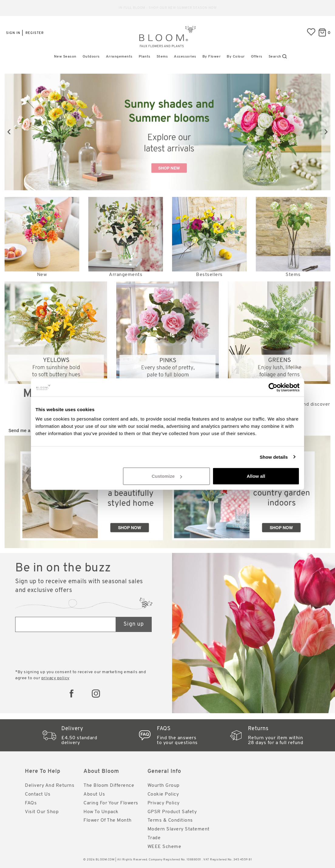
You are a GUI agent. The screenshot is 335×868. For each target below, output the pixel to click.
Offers (257, 57)
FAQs (31, 803)
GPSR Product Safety (172, 812)
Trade (154, 838)
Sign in (13, 33)
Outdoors (91, 57)
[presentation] (9, 132)
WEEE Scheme (164, 847)
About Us (94, 794)
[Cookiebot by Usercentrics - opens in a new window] (273, 387)
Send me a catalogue (30, 431)
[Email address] (66, 624)
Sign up (134, 624)
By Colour (236, 57)
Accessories (185, 57)
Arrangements (119, 57)
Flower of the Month (108, 820)
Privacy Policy (164, 803)
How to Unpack (101, 812)
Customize (167, 476)
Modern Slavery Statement (179, 829)
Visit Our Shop (42, 812)
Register (35, 33)
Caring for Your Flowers (111, 803)
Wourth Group (164, 786)
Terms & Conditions (170, 820)
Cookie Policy (163, 794)
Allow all (256, 476)
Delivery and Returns (50, 786)
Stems (162, 57)
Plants (145, 57)
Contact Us (38, 794)
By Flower (212, 57)
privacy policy (55, 678)
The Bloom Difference (109, 786)
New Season (65, 57)
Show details (274, 457)
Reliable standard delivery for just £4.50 (168, 8)
